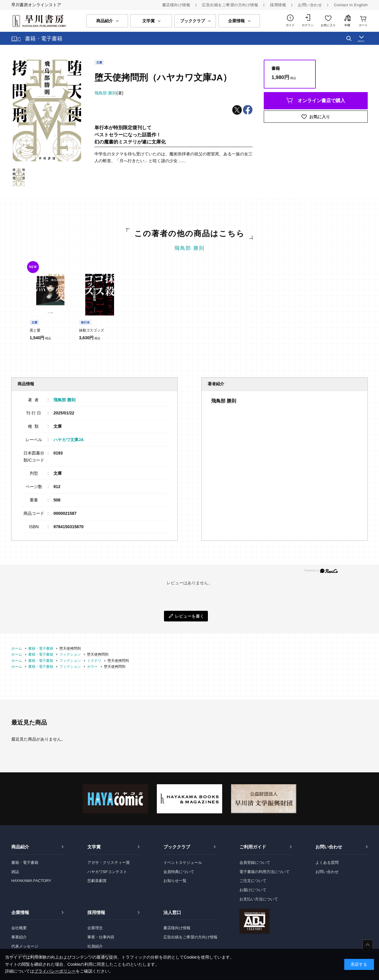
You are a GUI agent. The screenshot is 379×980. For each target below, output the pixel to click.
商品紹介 (20, 847)
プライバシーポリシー (55, 971)
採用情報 (278, 5)
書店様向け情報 (176, 5)
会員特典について (179, 872)
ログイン (308, 25)
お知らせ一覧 (175, 881)
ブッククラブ (177, 847)
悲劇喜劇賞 (97, 881)
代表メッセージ (25, 946)
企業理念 (95, 928)
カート (363, 25)
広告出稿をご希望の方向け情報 (230, 5)
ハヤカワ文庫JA (69, 440)
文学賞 (94, 847)
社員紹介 (95, 946)
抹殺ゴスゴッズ (91, 330)
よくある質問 (327, 863)
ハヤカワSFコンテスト (107, 872)
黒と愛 (35, 330)
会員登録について (255, 863)
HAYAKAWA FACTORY (31, 881)
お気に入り (328, 25)
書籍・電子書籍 (25, 863)
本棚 (347, 25)
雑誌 (15, 872)
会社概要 (19, 928)
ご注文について (253, 881)
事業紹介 (19, 937)
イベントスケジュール (183, 863)
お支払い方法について (259, 899)
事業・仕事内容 (101, 937)
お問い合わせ (310, 5)
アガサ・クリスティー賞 (109, 863)
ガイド (290, 25)
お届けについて (253, 890)
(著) (109, 93)
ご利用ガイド (253, 847)
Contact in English (351, 5)
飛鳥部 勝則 (190, 248)
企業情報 (20, 912)
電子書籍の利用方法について (264, 872)
